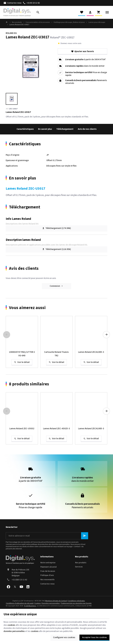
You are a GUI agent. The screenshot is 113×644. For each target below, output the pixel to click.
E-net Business (30, 606)
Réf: (7, 109)
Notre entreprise (48, 563)
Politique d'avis (47, 575)
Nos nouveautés (47, 580)
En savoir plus (45, 129)
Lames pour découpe (97, 22)
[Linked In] (28, 587)
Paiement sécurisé (48, 567)
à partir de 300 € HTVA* (85, 60)
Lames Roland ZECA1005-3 (91, 352)
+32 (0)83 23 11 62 (19, 580)
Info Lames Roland (18, 219)
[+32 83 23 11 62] (31, 3)
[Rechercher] (38, 12)
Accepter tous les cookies (94, 637)
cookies (11, 625)
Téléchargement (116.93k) (57, 249)
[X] (15, 587)
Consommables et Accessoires (38, 22)
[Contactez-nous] (12, 3)
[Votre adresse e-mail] (47, 536)
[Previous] (7, 335)
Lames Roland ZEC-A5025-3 (56, 429)
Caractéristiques (25, 129)
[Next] (106, 335)
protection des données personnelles (55, 544)
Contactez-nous (47, 584)
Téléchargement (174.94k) (57, 228)
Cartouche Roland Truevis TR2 (56, 354)
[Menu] (107, 12)
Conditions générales (76, 601)
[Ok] (85, 536)
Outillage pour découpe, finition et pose (69, 22)
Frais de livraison (48, 571)
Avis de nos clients (87, 129)
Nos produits (17, 22)
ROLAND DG (11, 33)
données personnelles (14, 631)
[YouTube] (21, 587)
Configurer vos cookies (64, 637)
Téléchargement (65, 129)
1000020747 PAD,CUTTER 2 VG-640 (22, 354)
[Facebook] (8, 587)
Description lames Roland (23, 240)
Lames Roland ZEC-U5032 (22, 429)
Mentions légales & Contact (56, 601)
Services (79, 567)
